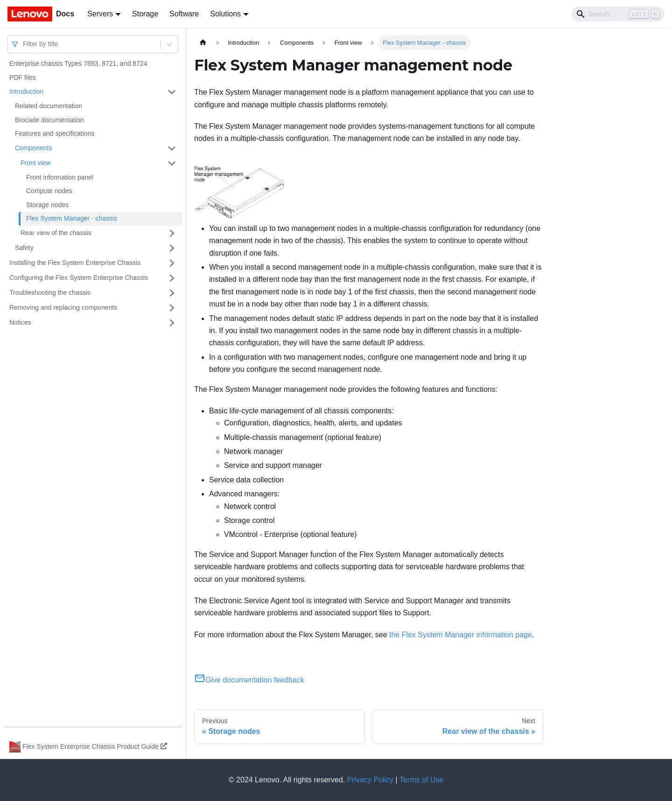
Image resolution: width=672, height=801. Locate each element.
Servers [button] (100, 14)
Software (184, 14)
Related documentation (49, 106)
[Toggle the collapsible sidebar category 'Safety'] (172, 248)
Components (33, 148)
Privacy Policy (371, 780)
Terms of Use (421, 780)
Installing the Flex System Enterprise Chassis (75, 263)
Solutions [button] (225, 14)
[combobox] (24, 44)
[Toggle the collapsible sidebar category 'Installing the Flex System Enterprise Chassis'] (172, 263)
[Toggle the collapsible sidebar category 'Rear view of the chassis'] (172, 233)
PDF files (23, 77)
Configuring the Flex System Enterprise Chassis (79, 278)
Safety (24, 248)
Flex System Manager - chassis (72, 218)
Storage (145, 14)
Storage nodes (47, 205)
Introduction (26, 91)
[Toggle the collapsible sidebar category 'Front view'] (172, 163)
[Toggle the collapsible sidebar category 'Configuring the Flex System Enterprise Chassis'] (172, 278)
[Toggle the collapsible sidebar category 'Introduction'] (172, 92)
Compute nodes (49, 191)
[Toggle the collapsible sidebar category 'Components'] (172, 148)
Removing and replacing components (63, 307)
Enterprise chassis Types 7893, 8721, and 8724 (78, 63)
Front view (36, 163)
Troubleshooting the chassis (50, 293)
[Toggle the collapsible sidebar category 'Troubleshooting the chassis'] (172, 293)
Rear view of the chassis (56, 233)
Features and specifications (55, 133)
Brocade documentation (49, 120)
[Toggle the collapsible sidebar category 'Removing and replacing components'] (172, 308)
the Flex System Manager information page (461, 635)
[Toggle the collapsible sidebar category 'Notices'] (172, 323)
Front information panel (60, 177)
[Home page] (203, 43)
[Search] (618, 14)
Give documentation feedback (249, 680)
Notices (20, 322)
